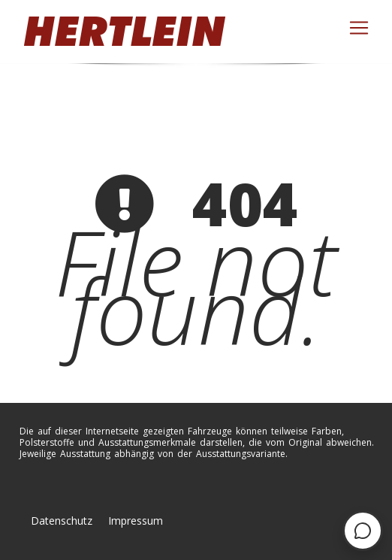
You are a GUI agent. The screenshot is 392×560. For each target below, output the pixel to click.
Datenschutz (62, 521)
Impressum (136, 521)
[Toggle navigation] (359, 28)
